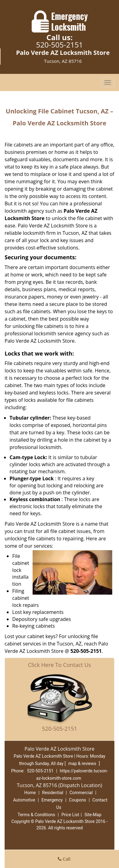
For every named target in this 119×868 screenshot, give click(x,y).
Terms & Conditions (36, 815)
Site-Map (93, 815)
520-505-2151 (59, 45)
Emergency (52, 800)
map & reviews (83, 763)
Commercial (81, 793)
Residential (53, 793)
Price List (70, 815)
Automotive (24, 800)
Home (30, 793)
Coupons (77, 800)
